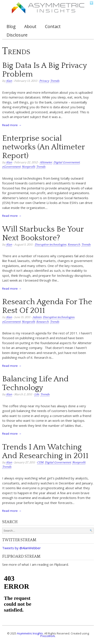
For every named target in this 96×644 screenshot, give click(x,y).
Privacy (44, 81)
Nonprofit (28, 167)
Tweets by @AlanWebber (21, 548)
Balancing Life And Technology (35, 383)
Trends (55, 81)
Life (37, 395)
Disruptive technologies (51, 245)
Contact (53, 26)
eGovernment (11, 167)
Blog (11, 26)
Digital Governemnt (67, 163)
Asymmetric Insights (30, 633)
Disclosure (17, 35)
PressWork (48, 636)
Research (74, 245)
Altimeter (46, 163)
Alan (9, 81)
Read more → (12, 125)
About (30, 26)
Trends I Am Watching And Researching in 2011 (45, 451)
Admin (37, 317)
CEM (40, 463)
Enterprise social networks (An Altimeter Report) (43, 147)
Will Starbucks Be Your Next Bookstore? (43, 234)
